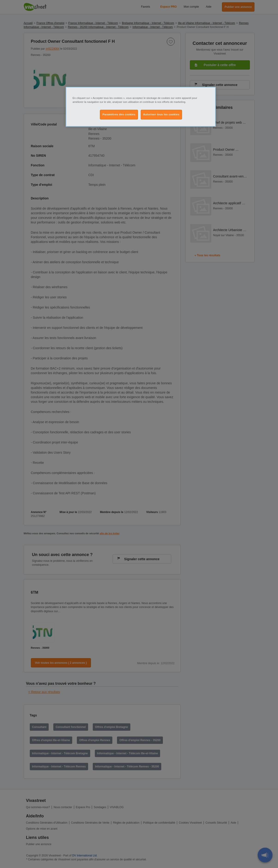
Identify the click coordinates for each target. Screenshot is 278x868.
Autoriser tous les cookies (161, 114)
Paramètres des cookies (119, 114)
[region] (141, 107)
